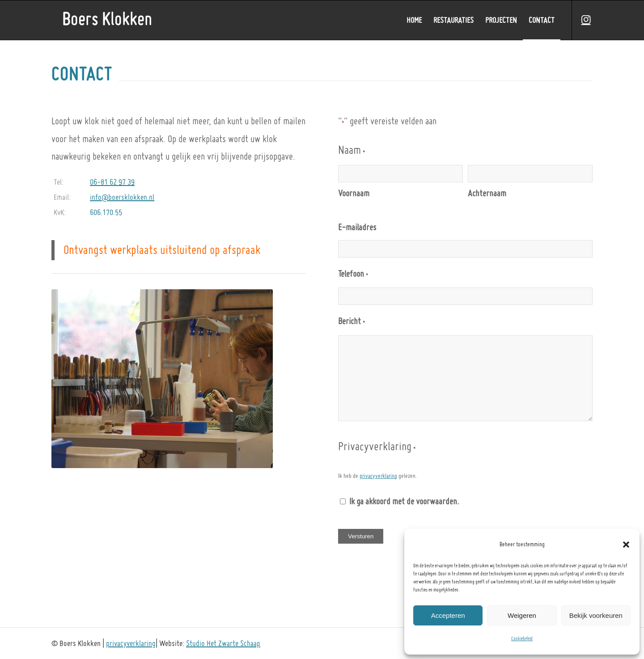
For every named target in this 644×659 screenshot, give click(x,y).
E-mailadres (357, 227)
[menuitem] (414, 20)
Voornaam (354, 193)
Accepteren (448, 615)
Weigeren (522, 615)
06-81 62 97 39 (112, 182)
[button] (626, 545)
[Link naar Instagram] (586, 20)
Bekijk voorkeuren (596, 615)
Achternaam (487, 193)
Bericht (351, 323)
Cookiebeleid (522, 639)
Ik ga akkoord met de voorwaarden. (404, 501)
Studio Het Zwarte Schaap (223, 643)
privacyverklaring (378, 476)
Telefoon (353, 275)
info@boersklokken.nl (122, 197)
